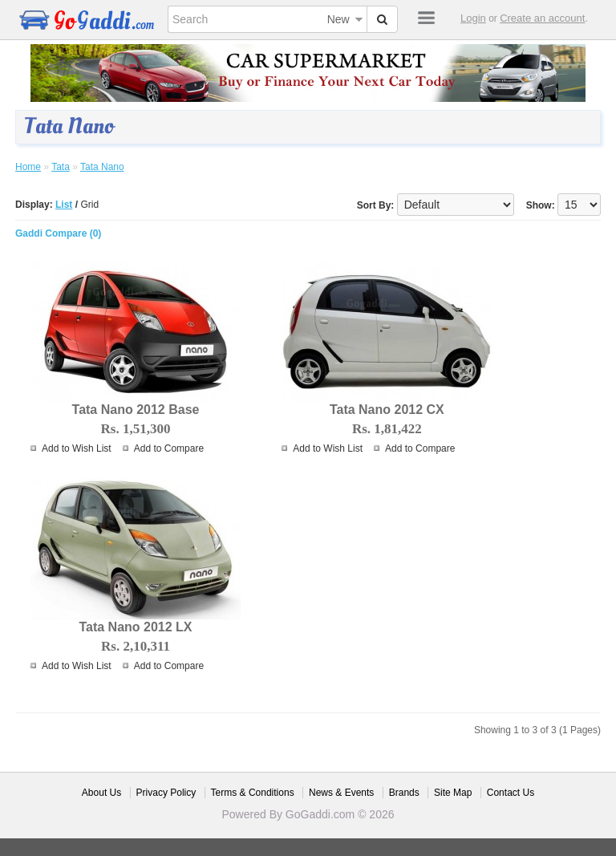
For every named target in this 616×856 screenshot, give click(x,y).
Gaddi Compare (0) (58, 233)
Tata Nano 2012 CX (387, 410)
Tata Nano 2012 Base (136, 410)
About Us (101, 793)
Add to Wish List (77, 448)
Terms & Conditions (253, 793)
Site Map (453, 793)
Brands (404, 793)
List (64, 205)
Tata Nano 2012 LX (135, 627)
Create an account (542, 18)
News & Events (341, 793)
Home (28, 167)
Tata (61, 167)
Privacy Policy (166, 793)
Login (473, 18)
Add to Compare (169, 448)
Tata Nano (102, 167)
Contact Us (511, 793)
